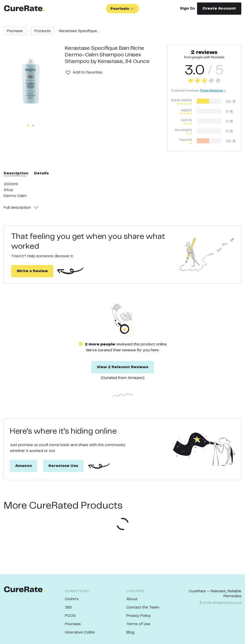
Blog (130, 632)
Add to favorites (87, 72)
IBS (68, 607)
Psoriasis (15, 31)
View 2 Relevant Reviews (122, 367)
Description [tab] (16, 173)
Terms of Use (138, 624)
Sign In (187, 8)
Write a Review (32, 271)
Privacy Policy (139, 616)
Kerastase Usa (63, 466)
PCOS (70, 616)
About (132, 599)
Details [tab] (41, 173)
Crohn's (72, 599)
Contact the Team (143, 607)
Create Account (219, 8)
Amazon (23, 466)
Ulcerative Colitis (80, 632)
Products (42, 31)
